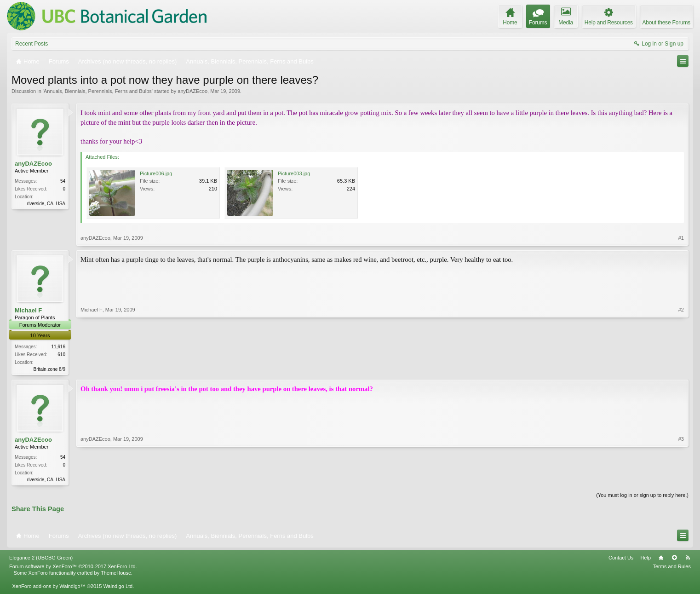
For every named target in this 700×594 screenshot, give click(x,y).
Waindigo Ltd (118, 588)
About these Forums (666, 23)
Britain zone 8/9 (50, 369)
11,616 (58, 347)
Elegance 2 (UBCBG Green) (41, 559)
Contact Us (621, 559)
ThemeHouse (116, 575)
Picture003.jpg (294, 173)
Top (674, 559)
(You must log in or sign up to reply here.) (642, 497)
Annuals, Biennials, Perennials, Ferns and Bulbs (98, 91)
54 (63, 181)
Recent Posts (32, 44)
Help (645, 559)
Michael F (28, 310)
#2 (681, 368)
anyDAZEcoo (192, 91)
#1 (681, 238)
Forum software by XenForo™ (73, 568)
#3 (681, 479)
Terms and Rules (672, 568)
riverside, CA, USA (46, 204)
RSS (688, 559)
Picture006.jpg (156, 173)
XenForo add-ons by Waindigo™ (49, 588)
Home (661, 559)
